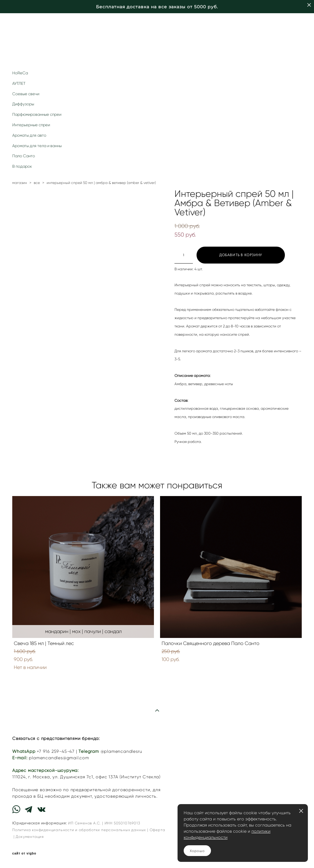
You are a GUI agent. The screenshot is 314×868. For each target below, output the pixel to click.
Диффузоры (23, 104)
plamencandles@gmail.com (59, 758)
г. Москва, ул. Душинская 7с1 (61, 777)
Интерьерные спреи (31, 125)
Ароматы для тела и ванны (37, 146)
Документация (30, 837)
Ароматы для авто (29, 135)
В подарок (22, 166)
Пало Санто (24, 156)
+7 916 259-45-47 (56, 751)
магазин (20, 183)
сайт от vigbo (24, 854)
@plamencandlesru (121, 751)
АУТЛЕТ (19, 83)
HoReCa (20, 73)
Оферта (157, 830)
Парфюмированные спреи (37, 114)
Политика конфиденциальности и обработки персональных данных (79, 830)
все (37, 183)
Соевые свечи (26, 94)
